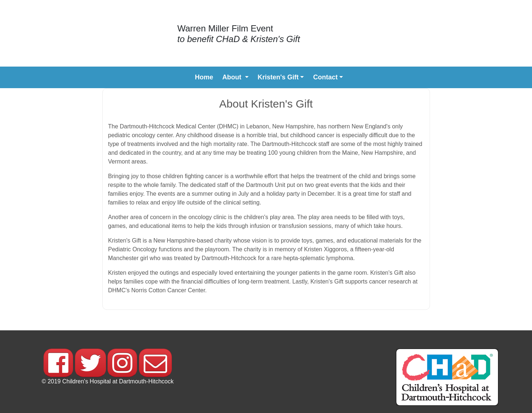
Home (204, 76)
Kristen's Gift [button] (278, 77)
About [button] (233, 77)
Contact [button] (325, 77)
